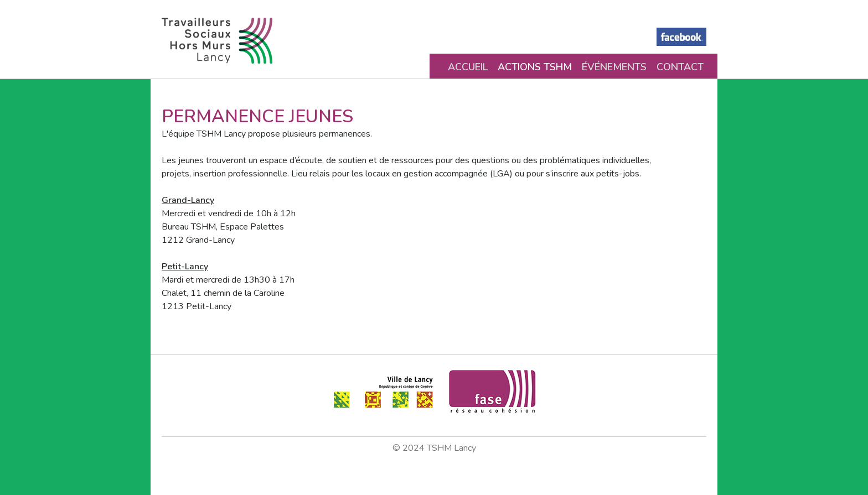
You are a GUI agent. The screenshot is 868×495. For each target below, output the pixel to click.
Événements (614, 67)
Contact (680, 67)
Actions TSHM (535, 67)
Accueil (468, 67)
